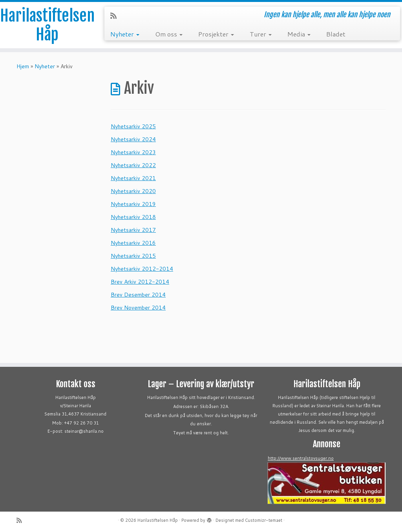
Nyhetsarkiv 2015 (133, 256)
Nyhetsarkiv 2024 (133, 139)
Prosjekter (216, 34)
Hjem (23, 66)
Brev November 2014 (138, 308)
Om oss (169, 34)
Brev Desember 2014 (138, 295)
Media (299, 34)
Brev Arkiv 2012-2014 (140, 282)
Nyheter (125, 34)
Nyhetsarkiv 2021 (133, 178)
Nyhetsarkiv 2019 (133, 204)
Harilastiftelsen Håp (47, 25)
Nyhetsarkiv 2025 (133, 126)
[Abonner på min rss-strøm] (116, 16)
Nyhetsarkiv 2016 (133, 243)
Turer (261, 34)
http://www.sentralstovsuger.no (301, 458)
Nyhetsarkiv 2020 (133, 191)
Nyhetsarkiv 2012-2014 (142, 269)
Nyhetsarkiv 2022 (133, 165)
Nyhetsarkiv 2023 (133, 152)
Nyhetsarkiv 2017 (133, 230)
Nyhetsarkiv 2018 (133, 217)
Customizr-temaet (264, 520)
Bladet (336, 34)
